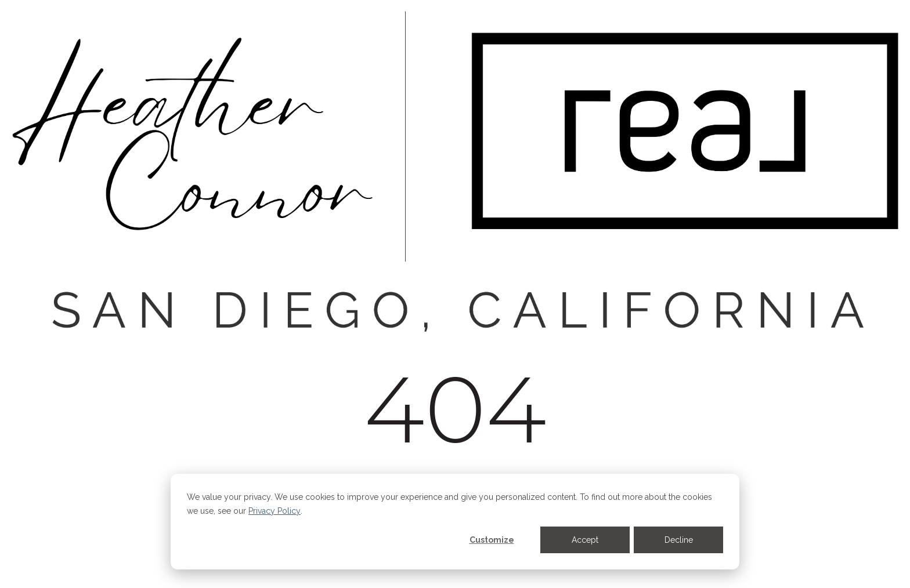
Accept (585, 540)
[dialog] (455, 522)
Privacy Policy (275, 511)
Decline (679, 540)
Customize (492, 540)
